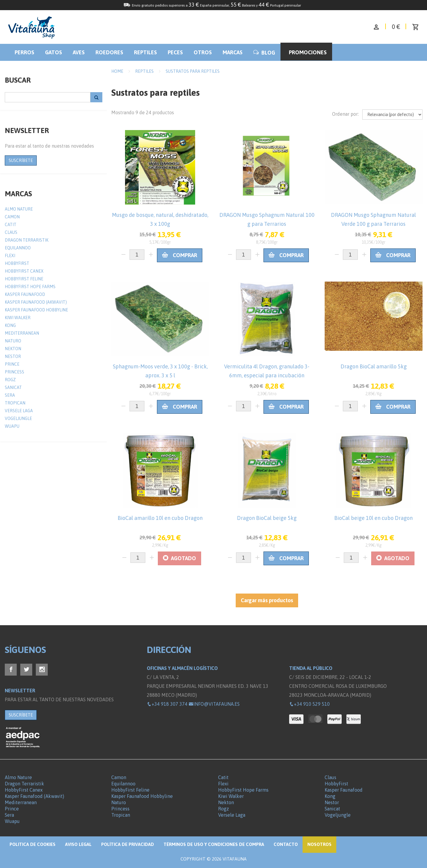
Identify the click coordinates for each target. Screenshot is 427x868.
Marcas (233, 52)
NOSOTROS (319, 844)
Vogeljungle (18, 418)
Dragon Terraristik (27, 240)
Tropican (15, 403)
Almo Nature (19, 209)
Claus (11, 232)
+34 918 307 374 (167, 704)
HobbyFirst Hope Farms (30, 287)
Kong (10, 325)
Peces (175, 52)
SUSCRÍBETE (21, 160)
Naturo (13, 341)
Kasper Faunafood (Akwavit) (36, 302)
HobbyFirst (17, 263)
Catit (11, 225)
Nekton (13, 349)
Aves (79, 52)
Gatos (54, 52)
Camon (12, 217)
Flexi (10, 256)
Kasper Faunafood (25, 294)
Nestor (13, 356)
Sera (10, 395)
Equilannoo (18, 248)
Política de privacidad (128, 844)
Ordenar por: (345, 114)
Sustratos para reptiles (193, 71)
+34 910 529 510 (309, 704)
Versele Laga (19, 411)
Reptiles (145, 52)
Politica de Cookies (33, 844)
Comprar (180, 255)
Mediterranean (22, 333)
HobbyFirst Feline (24, 279)
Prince (12, 364)
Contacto (286, 844)
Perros (24, 52)
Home (117, 71)
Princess (14, 372)
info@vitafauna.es (214, 704)
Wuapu (12, 426)
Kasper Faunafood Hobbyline (36, 310)
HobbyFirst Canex (24, 271)
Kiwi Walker (18, 318)
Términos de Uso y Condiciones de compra (214, 844)
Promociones (308, 52)
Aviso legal (78, 844)
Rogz (10, 380)
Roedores (109, 52)
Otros (203, 52)
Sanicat (13, 387)
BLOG (264, 53)
